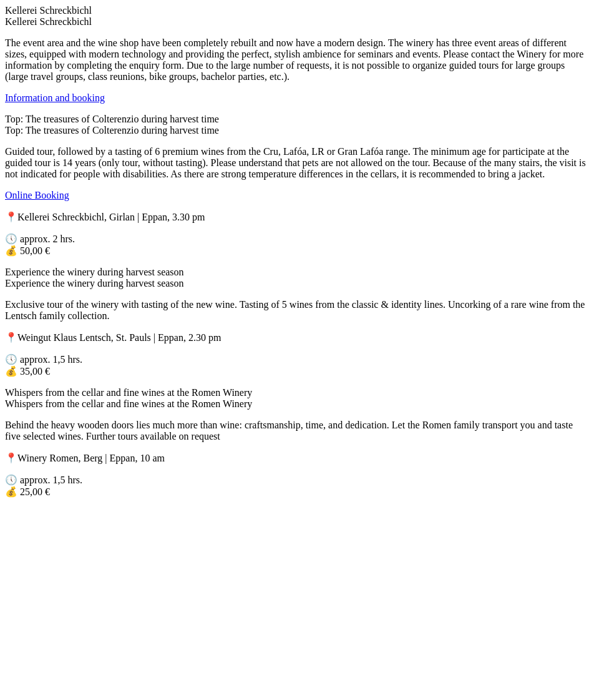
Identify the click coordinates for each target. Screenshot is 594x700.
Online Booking (37, 195)
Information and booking (55, 98)
